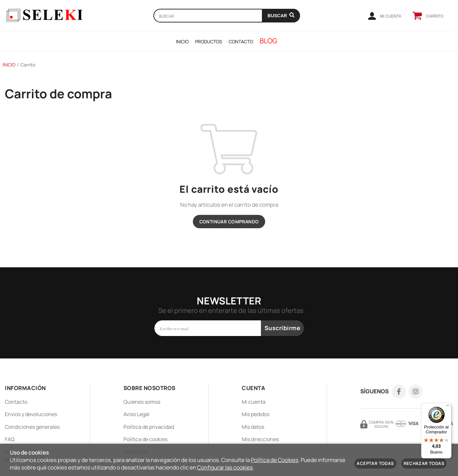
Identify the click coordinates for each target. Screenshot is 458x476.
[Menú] (448, 407)
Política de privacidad (149, 427)
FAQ (10, 439)
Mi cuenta (254, 402)
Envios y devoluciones (31, 414)
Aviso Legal (136, 414)
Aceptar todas (375, 463)
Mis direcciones (260, 439)
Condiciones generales (32, 427)
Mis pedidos (256, 414)
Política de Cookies (275, 460)
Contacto (16, 402)
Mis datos (253, 427)
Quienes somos (142, 402)
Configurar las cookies (225, 467)
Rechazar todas (424, 463)
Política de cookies (145, 439)
